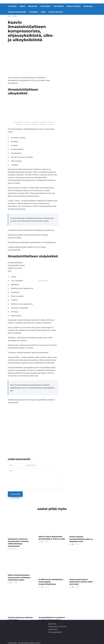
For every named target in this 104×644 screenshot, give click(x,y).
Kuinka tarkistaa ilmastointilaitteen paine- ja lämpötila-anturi (81, 539)
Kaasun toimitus (74, 6)
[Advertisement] (33, 60)
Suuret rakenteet (56, 12)
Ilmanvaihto (45, 6)
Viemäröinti (59, 6)
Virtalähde (34, 12)
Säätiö (22, 6)
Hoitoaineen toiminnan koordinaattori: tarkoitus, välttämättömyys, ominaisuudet (18, 542)
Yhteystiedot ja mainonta (57, 626)
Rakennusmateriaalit (17, 12)
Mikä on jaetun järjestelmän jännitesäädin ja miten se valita (52, 538)
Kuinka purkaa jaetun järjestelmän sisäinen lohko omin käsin (81, 581)
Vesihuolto (88, 6)
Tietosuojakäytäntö (55, 631)
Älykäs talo (33, 6)
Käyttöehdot (53, 628)
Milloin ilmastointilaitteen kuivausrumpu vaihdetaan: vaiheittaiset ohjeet (19, 577)
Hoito (43, 12)
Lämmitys (13, 6)
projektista (52, 623)
